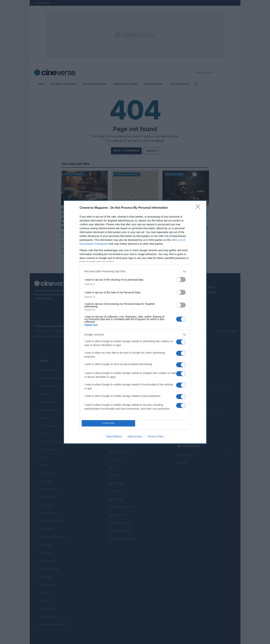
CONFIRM (108, 423)
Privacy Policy (156, 436)
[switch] (181, 280)
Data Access (135, 436)
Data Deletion (114, 436)
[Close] (199, 208)
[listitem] (135, 271)
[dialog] (135, 322)
